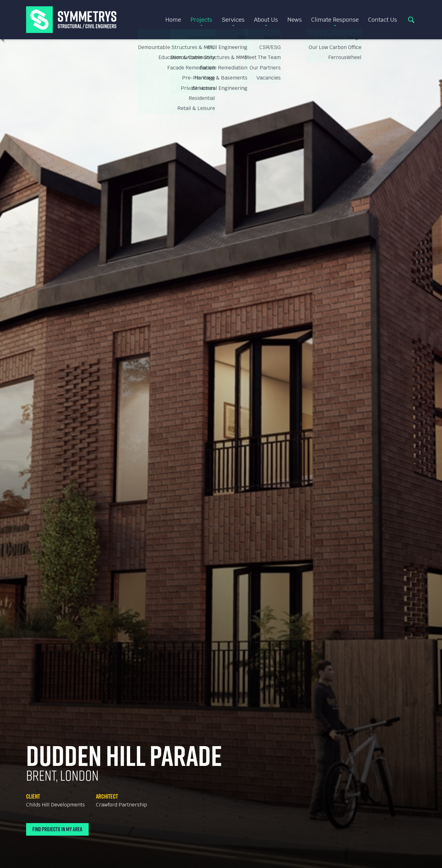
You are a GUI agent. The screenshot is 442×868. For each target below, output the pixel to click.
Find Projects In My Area (57, 829)
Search (411, 20)
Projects (201, 20)
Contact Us (383, 20)
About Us (266, 20)
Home (173, 20)
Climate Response (335, 20)
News (295, 20)
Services (233, 20)
